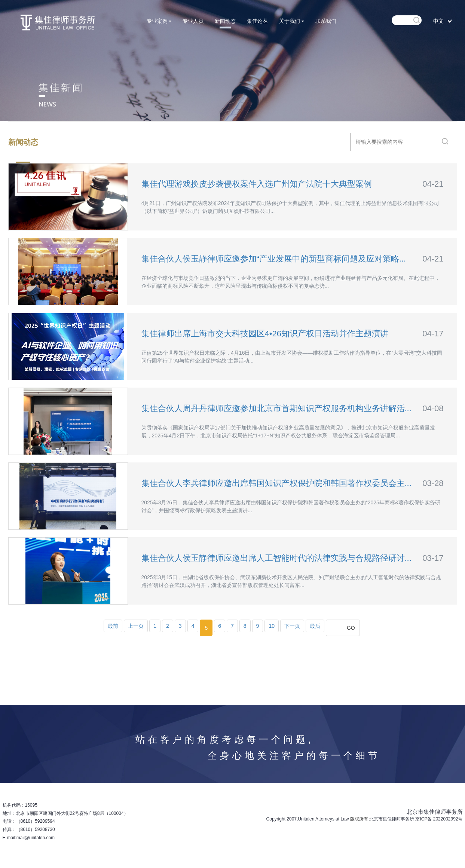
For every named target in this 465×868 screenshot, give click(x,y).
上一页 (136, 626)
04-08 (433, 408)
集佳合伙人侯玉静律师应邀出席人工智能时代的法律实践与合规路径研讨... (276, 558)
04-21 (433, 184)
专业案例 (159, 21)
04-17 (433, 334)
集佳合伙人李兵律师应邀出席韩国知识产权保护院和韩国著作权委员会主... (276, 483)
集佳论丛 (257, 21)
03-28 (433, 483)
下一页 (292, 626)
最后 (315, 626)
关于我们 (292, 21)
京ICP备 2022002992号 (439, 819)
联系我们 (326, 21)
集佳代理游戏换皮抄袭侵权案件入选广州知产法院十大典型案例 (257, 184)
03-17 (433, 558)
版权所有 (359, 819)
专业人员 (193, 21)
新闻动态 (225, 21)
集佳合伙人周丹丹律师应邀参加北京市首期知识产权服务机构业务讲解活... (276, 408)
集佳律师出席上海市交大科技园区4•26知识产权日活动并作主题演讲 (265, 334)
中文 (438, 21)
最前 (113, 626)
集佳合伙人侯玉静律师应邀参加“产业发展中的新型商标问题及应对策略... (274, 259)
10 (272, 626)
